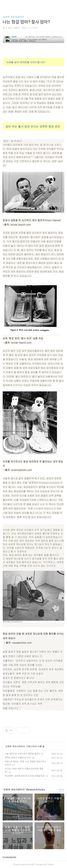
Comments (9, 857)
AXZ (33, 864)
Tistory (50, 864)
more (61, 790)
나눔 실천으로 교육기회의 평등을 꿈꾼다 (22, 754)
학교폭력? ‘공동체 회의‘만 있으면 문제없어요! (25, 776)
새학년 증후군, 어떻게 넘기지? (18, 758)
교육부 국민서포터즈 (13, 17)
